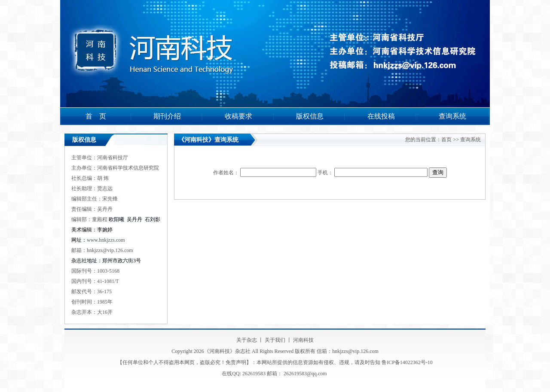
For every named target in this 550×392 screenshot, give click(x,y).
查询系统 (452, 116)
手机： (373, 173)
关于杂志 (247, 340)
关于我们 (275, 340)
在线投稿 (381, 116)
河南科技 (303, 340)
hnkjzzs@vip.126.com (110, 250)
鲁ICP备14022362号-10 (407, 362)
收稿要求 (238, 116)
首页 (446, 140)
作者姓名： (265, 173)
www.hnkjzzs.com (106, 240)
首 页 (96, 116)
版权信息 (310, 116)
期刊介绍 (167, 116)
